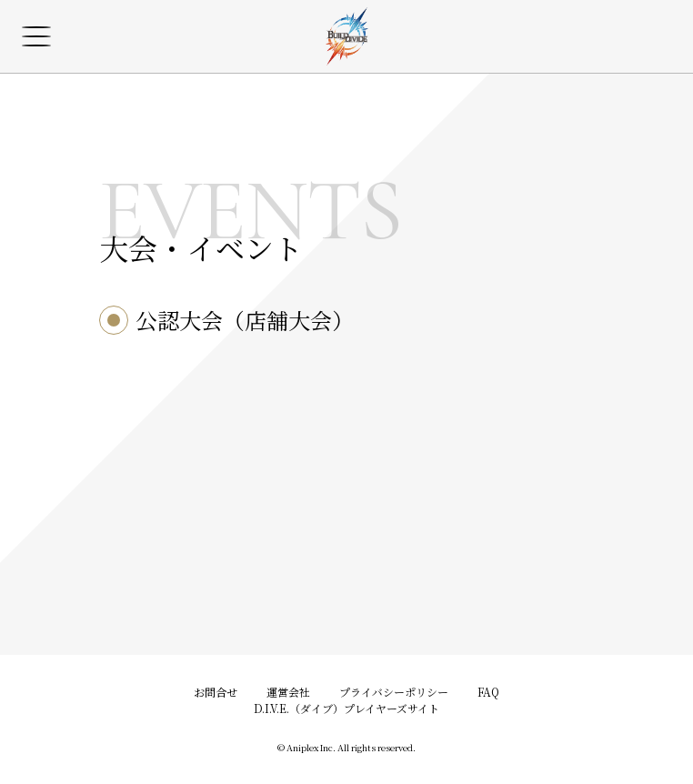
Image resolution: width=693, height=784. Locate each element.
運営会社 (288, 692)
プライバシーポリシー (394, 692)
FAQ (488, 692)
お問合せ (216, 692)
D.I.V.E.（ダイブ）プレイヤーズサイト (346, 708)
